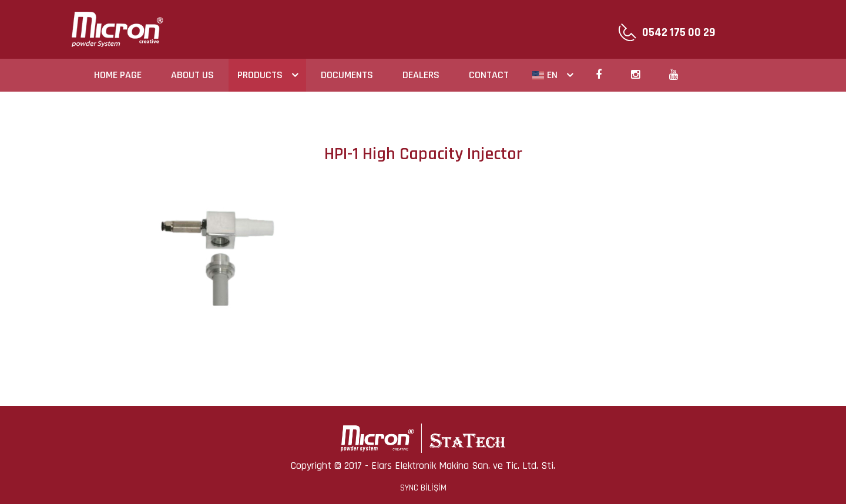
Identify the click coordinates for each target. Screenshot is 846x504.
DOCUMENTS (347, 75)
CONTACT (489, 75)
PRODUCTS (260, 75)
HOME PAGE (118, 75)
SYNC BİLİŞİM (423, 488)
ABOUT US (192, 75)
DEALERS (421, 75)
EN (545, 75)
